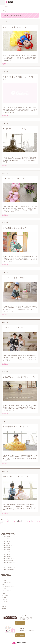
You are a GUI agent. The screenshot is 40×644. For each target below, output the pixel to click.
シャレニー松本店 (6, 543)
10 (7, 521)
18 (12, 521)
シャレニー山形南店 (7, 556)
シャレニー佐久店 (6, 548)
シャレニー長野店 (4, 7)
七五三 (4, 593)
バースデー (5, 589)
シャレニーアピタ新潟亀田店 (8, 563)
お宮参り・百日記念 (7, 582)
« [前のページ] (3, 521)
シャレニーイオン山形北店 (8, 558)
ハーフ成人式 (5, 595)
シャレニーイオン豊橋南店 (8, 569)
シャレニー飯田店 (6, 554)
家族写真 (4, 606)
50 (33, 521)
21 (20, 521)
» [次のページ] (37, 521)
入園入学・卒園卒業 (7, 591)
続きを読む (5, 64)
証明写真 (4, 608)
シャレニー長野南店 (7, 539)
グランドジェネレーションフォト (9, 604)
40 (30, 521)
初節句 (4, 584)
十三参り (4, 597)
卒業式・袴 (5, 600)
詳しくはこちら (20, 623)
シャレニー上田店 (6, 541)
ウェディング (5, 578)
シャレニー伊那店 (6, 552)
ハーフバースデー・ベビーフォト (9, 587)
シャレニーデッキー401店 (8, 561)
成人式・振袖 (5, 602)
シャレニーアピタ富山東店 (8, 565)
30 (28, 521)
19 (15, 521)
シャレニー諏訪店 (6, 550)
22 (23, 521)
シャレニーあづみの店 (7, 545)
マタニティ (5, 580)
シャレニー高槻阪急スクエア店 (9, 567)
